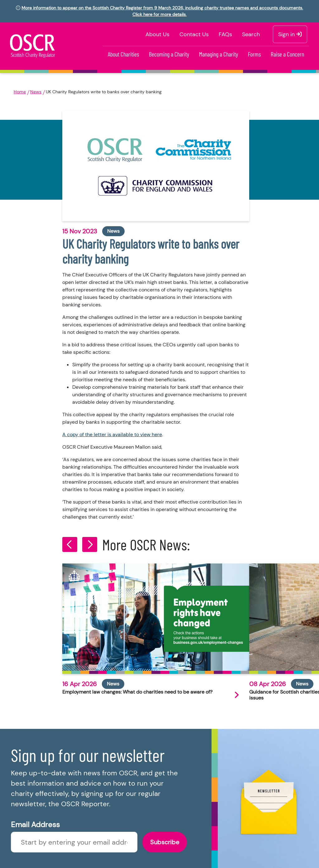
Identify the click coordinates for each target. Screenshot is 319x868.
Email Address (35, 824)
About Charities (123, 54)
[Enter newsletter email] (74, 842)
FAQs (225, 34)
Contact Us (194, 34)
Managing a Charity (219, 54)
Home (20, 92)
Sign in (290, 34)
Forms (254, 54)
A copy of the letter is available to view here (112, 434)
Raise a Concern (287, 54)
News (36, 92)
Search (251, 34)
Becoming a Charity (169, 54)
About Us (157, 34)
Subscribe (165, 842)
